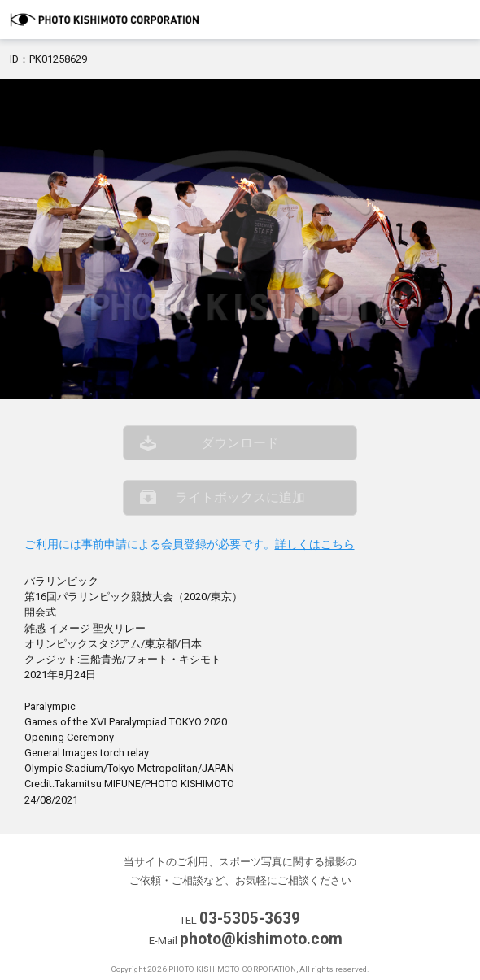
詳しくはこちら (315, 544)
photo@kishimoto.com (261, 939)
